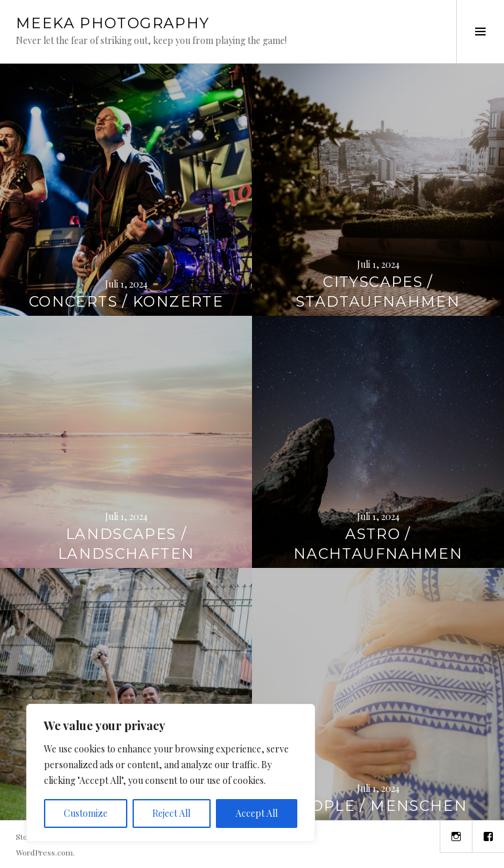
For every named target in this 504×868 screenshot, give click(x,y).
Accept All (257, 813)
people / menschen (378, 806)
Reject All (171, 813)
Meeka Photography (113, 23)
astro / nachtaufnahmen (378, 544)
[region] (171, 773)
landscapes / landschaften (126, 544)
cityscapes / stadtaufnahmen (378, 292)
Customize (86, 813)
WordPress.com (44, 852)
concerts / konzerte (126, 302)
